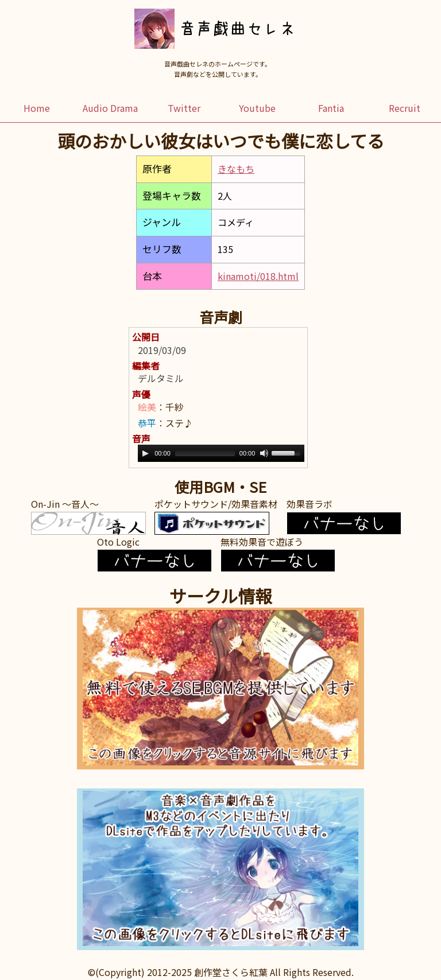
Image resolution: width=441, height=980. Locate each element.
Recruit (405, 108)
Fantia (331, 108)
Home (37, 108)
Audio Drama (110, 108)
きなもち (236, 169)
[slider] (205, 453)
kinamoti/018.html (258, 276)
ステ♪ (179, 423)
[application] (221, 453)
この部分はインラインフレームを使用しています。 (220, 689)
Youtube (257, 108)
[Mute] (264, 453)
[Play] (145, 453)
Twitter (184, 108)
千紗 (175, 407)
